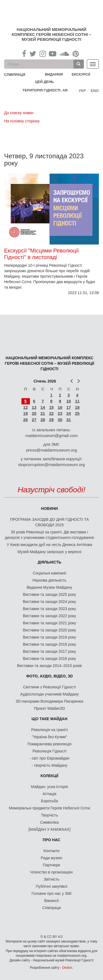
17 (69, 407)
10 (69, 401)
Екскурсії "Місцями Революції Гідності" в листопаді (41, 254)
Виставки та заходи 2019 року (49, 637)
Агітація (49, 794)
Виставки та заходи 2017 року (49, 651)
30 (60, 420)
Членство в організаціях (52, 872)
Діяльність (49, 562)
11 (77, 401)
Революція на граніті (50, 730)
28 (43, 420)
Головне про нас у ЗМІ (51, 893)
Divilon (67, 968)
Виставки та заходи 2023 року (49, 609)
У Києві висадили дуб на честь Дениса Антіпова (49, 545)
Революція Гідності (49, 751)
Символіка (49, 822)
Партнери (51, 865)
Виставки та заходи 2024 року (49, 602)
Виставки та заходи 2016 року (49, 659)
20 (34, 413)
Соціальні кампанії (50, 573)
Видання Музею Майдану (49, 587)
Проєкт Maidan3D (49, 708)
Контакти (51, 851)
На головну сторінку (22, 121)
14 (43, 407)
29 (51, 420)
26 (25, 420)
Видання (54, 74)
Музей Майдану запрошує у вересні (50, 552)
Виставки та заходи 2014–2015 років (49, 666)
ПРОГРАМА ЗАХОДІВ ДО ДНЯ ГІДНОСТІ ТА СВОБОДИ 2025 (49, 522)
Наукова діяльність (49, 580)
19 (25, 413)
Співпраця (51, 908)
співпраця (15, 75)
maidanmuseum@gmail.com (51, 436)
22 (51, 413)
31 (69, 420)
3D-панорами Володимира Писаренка (49, 701)
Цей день (49, 81)
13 (34, 407)
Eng (95, 91)
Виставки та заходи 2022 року (49, 616)
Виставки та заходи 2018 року (49, 644)
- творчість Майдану (50, 765)
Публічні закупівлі (51, 886)
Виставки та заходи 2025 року (49, 594)
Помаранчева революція (49, 744)
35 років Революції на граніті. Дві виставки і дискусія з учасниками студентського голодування (49, 535)
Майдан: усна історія (50, 787)
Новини (49, 508)
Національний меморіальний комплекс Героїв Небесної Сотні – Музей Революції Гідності (52, 34)
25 (77, 413)
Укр (82, 91)
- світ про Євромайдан (49, 758)
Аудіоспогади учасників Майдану (50, 694)
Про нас (52, 840)
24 (69, 413)
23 (60, 413)
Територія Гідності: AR (45, 90)
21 (43, 413)
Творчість (49, 815)
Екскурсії (81, 74)
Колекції (50, 776)
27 (34, 420)
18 (77, 407)
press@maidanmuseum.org (51, 450)
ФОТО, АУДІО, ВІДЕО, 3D (49, 676)
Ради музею (52, 858)
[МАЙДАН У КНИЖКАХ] (50, 829)
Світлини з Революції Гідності (49, 687)
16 (60, 407)
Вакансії (51, 901)
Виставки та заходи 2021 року (49, 623)
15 (51, 407)
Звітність (51, 879)
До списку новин (19, 113)
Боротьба (49, 801)
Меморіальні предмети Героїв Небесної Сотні (49, 808)
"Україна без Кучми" (50, 737)
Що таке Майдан (50, 719)
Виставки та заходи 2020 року (49, 630)
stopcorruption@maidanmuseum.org (51, 465)
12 (25, 407)
